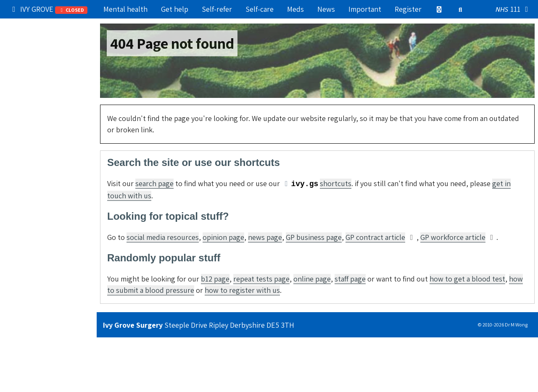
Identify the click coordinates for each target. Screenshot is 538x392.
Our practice (32, 45)
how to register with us (242, 290)
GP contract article (375, 237)
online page (312, 279)
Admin (22, 117)
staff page (350, 279)
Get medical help (39, 63)
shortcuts (336, 183)
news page (265, 237)
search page (154, 183)
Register (408, 9)
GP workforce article (453, 237)
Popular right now (42, 27)
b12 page (215, 279)
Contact (25, 154)
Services (26, 99)
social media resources (163, 237)
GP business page (314, 237)
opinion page (223, 237)
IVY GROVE (49, 9)
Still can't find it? (40, 190)
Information (48, 135)
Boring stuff (32, 172)
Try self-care (32, 81)
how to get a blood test (467, 279)
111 (514, 9)
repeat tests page (261, 279)
